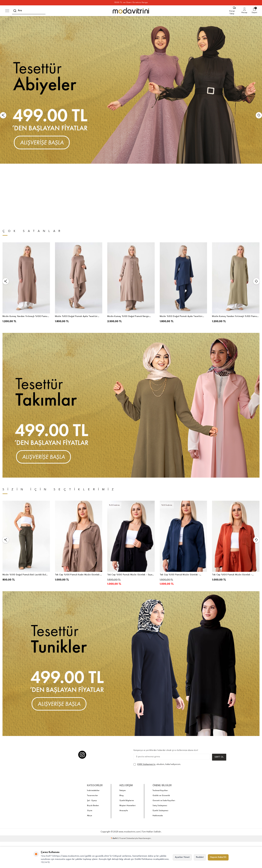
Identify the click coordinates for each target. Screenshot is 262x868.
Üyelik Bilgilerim (127, 743)
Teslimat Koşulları (160, 733)
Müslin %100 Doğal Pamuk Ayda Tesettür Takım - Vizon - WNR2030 (76, 259)
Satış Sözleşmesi (160, 748)
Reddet (200, 857)
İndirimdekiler (93, 733)
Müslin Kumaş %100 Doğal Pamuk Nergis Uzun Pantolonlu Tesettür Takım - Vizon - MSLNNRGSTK (129, 259)
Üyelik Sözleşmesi (160, 753)
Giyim (90, 753)
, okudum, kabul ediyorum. (157, 706)
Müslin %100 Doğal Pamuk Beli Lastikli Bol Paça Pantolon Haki (24, 517)
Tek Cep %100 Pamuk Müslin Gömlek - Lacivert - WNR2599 (180, 517)
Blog (121, 738)
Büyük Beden (93, 748)
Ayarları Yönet (182, 857)
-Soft (114, 780)
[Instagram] (82, 697)
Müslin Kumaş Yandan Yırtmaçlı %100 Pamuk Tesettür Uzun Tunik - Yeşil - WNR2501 (235, 259)
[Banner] (131, 90)
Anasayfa (124, 753)
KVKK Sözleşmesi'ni (146, 706)
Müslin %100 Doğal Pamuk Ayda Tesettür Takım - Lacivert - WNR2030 (181, 259)
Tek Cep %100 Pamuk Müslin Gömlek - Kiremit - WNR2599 (232, 517)
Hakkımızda (158, 758)
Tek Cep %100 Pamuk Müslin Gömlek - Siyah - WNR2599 (130, 517)
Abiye (90, 758)
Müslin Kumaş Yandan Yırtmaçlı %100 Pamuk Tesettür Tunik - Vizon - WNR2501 (25, 259)
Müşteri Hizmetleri (128, 748)
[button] (3, 86)
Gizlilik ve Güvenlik (161, 738)
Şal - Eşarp (92, 743)
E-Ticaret (122, 780)
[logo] (131, 11)
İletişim (123, 733)
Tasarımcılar (92, 738)
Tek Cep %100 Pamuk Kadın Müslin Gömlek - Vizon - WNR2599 (78, 517)
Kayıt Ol (219, 699)
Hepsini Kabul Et (218, 857)
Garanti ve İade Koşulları (164, 743)
